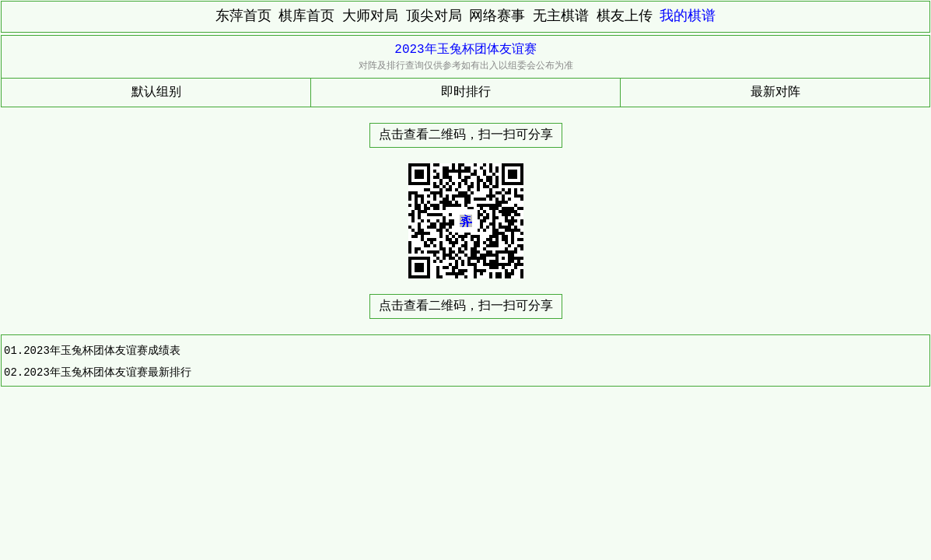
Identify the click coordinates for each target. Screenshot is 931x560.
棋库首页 (306, 16)
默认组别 (156, 93)
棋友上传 (625, 16)
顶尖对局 (434, 16)
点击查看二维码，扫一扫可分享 (466, 135)
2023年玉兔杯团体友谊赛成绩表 (102, 350)
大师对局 (370, 16)
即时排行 (466, 93)
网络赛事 (497, 16)
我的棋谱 (688, 16)
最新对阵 (775, 93)
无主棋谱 (561, 16)
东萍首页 (243, 16)
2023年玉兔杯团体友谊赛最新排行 (107, 372)
